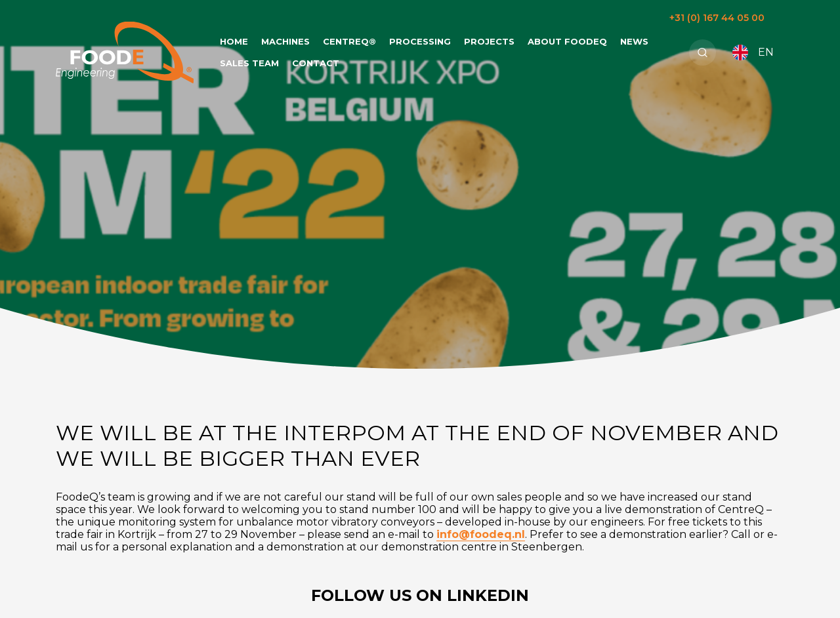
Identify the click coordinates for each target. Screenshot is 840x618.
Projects (489, 41)
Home (234, 41)
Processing (420, 41)
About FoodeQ (567, 41)
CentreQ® (349, 41)
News (634, 41)
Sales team (249, 63)
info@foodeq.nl (481, 534)
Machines (285, 41)
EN (753, 52)
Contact (316, 63)
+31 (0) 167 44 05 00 (717, 18)
